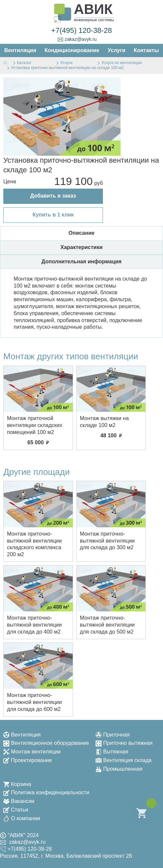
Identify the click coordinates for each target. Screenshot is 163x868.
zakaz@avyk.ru (77, 39)
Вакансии (19, 801)
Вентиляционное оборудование (46, 743)
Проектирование (28, 760)
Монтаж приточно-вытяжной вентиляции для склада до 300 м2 (107, 541)
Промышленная (119, 769)
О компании (22, 818)
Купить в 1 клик (53, 215)
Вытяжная (112, 752)
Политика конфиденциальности (46, 792)
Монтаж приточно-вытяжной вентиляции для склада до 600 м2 (34, 702)
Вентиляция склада (124, 760)
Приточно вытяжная (124, 743)
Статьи (16, 810)
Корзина (17, 784)
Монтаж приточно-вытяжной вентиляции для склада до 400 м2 (34, 625)
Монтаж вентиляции (32, 752)
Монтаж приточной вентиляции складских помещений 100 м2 (35, 425)
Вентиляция (22, 735)
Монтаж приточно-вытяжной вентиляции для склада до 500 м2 (107, 625)
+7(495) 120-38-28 (81, 30)
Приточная (113, 735)
